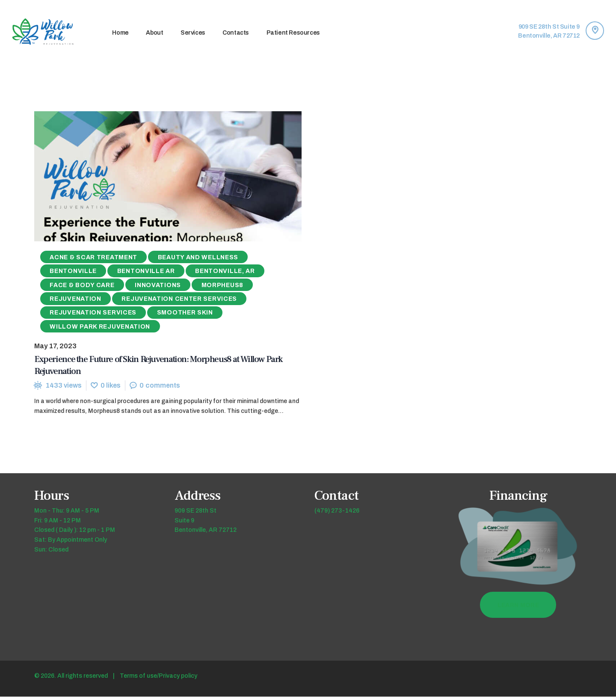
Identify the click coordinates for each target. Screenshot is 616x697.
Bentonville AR (146, 271)
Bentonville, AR (225, 271)
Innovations (158, 285)
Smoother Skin (185, 313)
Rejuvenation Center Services (179, 299)
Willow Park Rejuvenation (100, 327)
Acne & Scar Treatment (93, 258)
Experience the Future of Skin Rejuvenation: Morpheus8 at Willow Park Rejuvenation (158, 365)
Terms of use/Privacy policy (158, 676)
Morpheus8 (222, 285)
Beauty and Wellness (198, 258)
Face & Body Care (82, 285)
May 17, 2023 (55, 346)
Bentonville (73, 271)
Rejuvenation (75, 299)
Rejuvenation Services (93, 313)
